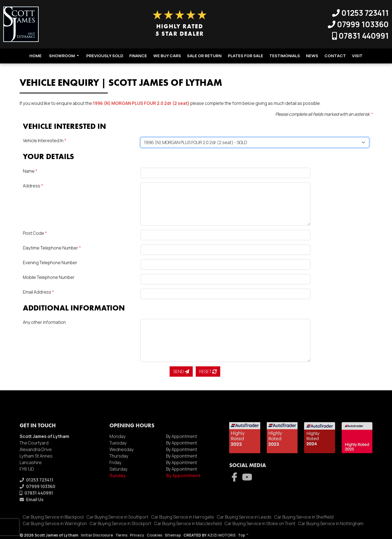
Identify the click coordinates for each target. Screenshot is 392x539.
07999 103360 (358, 24)
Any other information (44, 322)
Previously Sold (105, 56)
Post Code (35, 233)
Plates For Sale (246, 56)
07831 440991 (360, 36)
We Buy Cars (167, 56)
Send (181, 371)
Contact (335, 56)
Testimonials (285, 56)
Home (36, 56)
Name (30, 171)
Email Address (38, 292)
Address (33, 186)
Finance (138, 56)
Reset (208, 371)
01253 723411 (360, 13)
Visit (357, 56)
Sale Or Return (204, 56)
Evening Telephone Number (50, 263)
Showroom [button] (64, 56)
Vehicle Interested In (45, 141)
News (312, 56)
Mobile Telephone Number (49, 277)
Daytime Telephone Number (52, 248)
